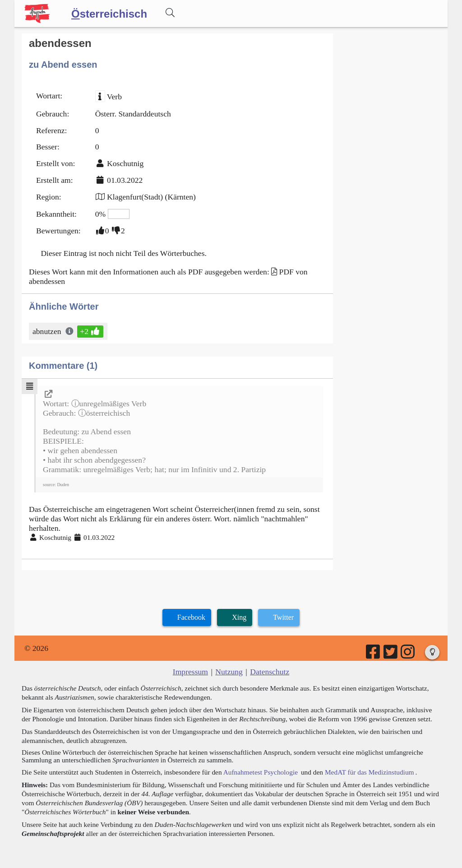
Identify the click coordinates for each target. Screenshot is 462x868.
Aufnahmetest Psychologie (261, 772)
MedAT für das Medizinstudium (370, 772)
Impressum (190, 672)
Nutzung (229, 672)
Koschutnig (125, 163)
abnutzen (48, 331)
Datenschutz (270, 672)
